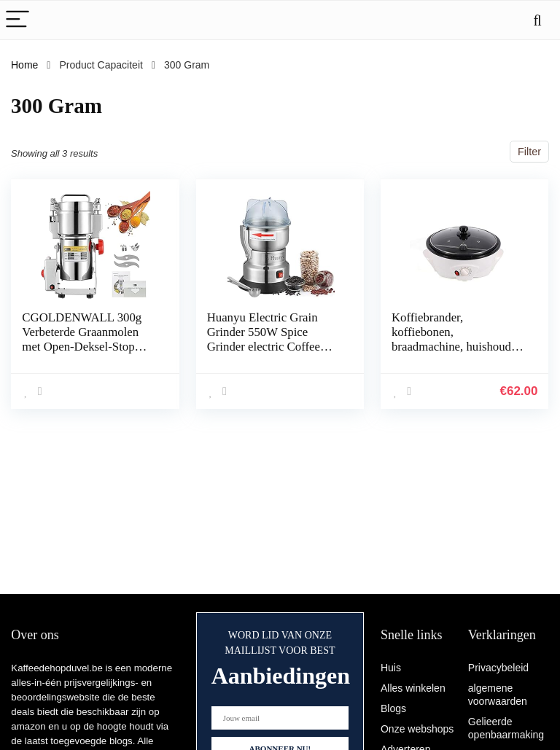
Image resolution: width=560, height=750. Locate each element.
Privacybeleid (498, 668)
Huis (391, 668)
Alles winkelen (413, 688)
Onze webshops (417, 729)
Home (24, 65)
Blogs (393, 708)
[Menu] (17, 20)
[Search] (537, 20)
